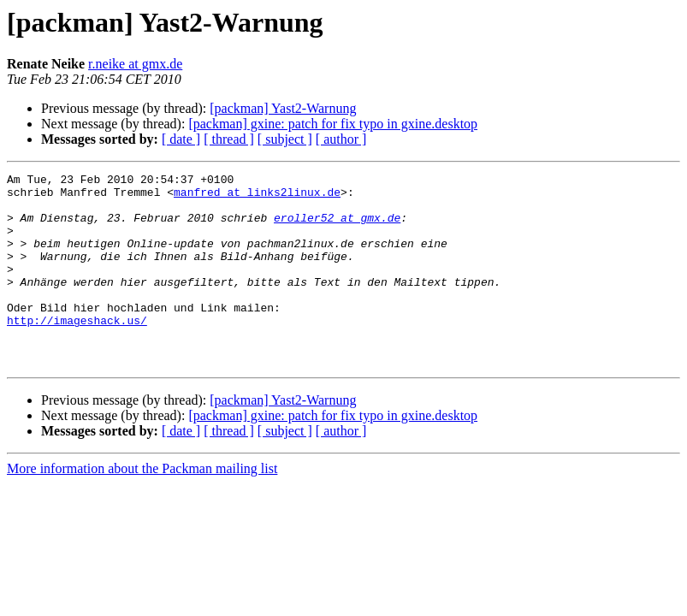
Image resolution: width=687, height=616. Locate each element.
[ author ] (341, 139)
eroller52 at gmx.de (337, 228)
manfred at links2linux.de (257, 197)
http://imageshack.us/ (77, 351)
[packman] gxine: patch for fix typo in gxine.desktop (333, 124)
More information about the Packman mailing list (142, 507)
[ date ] (181, 139)
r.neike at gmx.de (135, 64)
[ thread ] (229, 139)
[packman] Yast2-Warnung (283, 108)
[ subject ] (285, 139)
